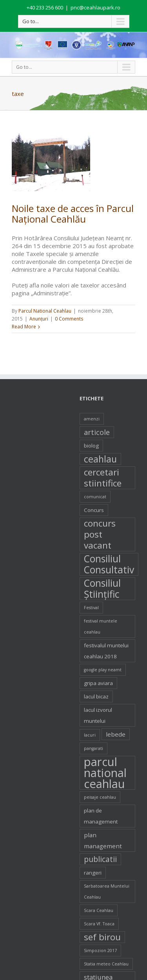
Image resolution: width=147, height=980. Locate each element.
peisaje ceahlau (100, 797)
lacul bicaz (96, 696)
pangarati (93, 748)
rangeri (93, 873)
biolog (91, 446)
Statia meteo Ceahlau (106, 964)
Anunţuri (39, 319)
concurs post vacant (100, 534)
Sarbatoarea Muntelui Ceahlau (107, 892)
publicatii (100, 859)
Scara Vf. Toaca (99, 924)
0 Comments (69, 319)
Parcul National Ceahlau (45, 311)
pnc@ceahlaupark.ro (95, 7)
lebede (116, 734)
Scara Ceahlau (99, 910)
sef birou (102, 937)
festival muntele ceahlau (101, 626)
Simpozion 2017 (100, 951)
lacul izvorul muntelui (98, 715)
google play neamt (103, 670)
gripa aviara (98, 683)
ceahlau (100, 459)
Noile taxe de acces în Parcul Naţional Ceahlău (73, 214)
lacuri (90, 735)
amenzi (92, 419)
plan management (103, 840)
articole (97, 432)
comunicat (95, 497)
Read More (24, 327)
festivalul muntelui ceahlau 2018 (106, 651)
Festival (91, 608)
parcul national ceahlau (105, 773)
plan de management (101, 816)
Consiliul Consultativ (109, 564)
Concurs (94, 510)
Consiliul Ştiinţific (102, 589)
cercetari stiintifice (103, 478)
